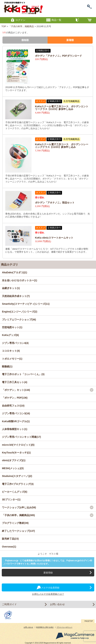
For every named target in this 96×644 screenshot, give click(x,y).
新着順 (70, 40)
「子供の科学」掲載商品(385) (18, 515)
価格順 (25, 40)
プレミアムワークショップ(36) (19, 320)
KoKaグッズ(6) (10, 335)
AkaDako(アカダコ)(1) (14, 272)
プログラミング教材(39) (15, 523)
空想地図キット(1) (12, 327)
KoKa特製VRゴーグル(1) (16, 421)
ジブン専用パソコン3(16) (16, 413)
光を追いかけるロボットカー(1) (19, 280)
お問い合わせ (57, 604)
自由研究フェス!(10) (13, 406)
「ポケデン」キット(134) (16, 390)
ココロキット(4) (11, 351)
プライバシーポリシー (64, 627)
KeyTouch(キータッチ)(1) (16, 453)
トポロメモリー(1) (12, 359)
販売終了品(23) (10, 539)
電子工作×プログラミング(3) (18, 484)
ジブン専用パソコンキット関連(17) (21, 437)
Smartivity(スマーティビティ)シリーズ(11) (26, 304)
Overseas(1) (9, 547)
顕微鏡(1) (7, 366)
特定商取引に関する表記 (45, 627)
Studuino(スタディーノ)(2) (17, 476)
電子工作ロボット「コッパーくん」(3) (23, 374)
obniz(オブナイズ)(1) (14, 460)
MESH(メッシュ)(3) (13, 468)
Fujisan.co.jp (12, 561)
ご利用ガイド (9, 604)
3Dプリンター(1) (11, 499)
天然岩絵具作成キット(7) (16, 296)
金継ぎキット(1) (11, 288)
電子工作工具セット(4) (15, 382)
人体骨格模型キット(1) (15, 429)
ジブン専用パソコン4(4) (15, 343)
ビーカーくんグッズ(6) (15, 492)
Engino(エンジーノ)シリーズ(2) (20, 312)
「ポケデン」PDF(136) (15, 398)
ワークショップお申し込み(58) (19, 507)
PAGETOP (89, 621)
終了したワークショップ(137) (18, 531)
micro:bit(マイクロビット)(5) (18, 445)
